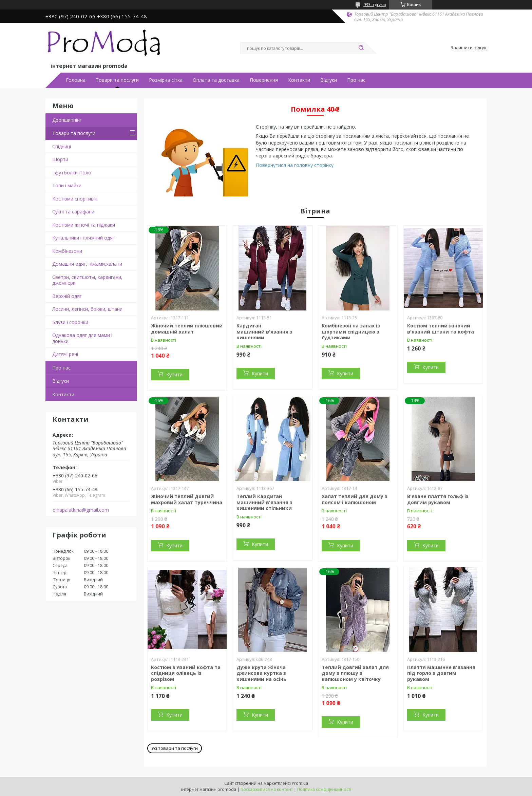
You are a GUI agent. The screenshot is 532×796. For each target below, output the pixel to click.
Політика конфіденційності (324, 789)
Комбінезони (67, 251)
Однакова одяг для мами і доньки (82, 338)
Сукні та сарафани (73, 212)
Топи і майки (67, 185)
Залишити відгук (469, 48)
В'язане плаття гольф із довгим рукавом (438, 499)
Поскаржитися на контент (267, 789)
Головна (76, 80)
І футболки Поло (72, 173)
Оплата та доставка (216, 80)
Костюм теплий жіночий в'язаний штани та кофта (441, 329)
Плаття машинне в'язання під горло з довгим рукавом (441, 673)
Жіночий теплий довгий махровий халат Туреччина (187, 499)
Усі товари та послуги (175, 748)
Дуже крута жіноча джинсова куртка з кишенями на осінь (261, 673)
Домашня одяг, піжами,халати (87, 264)
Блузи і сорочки (70, 322)
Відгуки (329, 80)
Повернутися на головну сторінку (295, 165)
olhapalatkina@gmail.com (81, 510)
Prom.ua (300, 783)
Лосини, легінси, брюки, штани (87, 309)
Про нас (356, 80)
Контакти (299, 80)
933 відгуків (375, 5)
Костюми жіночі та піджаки (84, 225)
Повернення (264, 80)
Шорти (60, 159)
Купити (174, 374)
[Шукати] (361, 48)
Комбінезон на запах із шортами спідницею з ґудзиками (351, 331)
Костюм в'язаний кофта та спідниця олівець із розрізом (186, 673)
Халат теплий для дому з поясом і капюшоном (355, 499)
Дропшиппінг (67, 120)
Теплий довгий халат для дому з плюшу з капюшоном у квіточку (355, 673)
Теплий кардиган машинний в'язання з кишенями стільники (264, 502)
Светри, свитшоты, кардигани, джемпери (87, 280)
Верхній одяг (67, 296)
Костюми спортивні (75, 199)
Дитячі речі (65, 354)
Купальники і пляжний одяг (83, 238)
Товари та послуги (117, 80)
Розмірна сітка (166, 80)
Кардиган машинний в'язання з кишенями (264, 331)
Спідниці (62, 146)
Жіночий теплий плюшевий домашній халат (187, 329)
